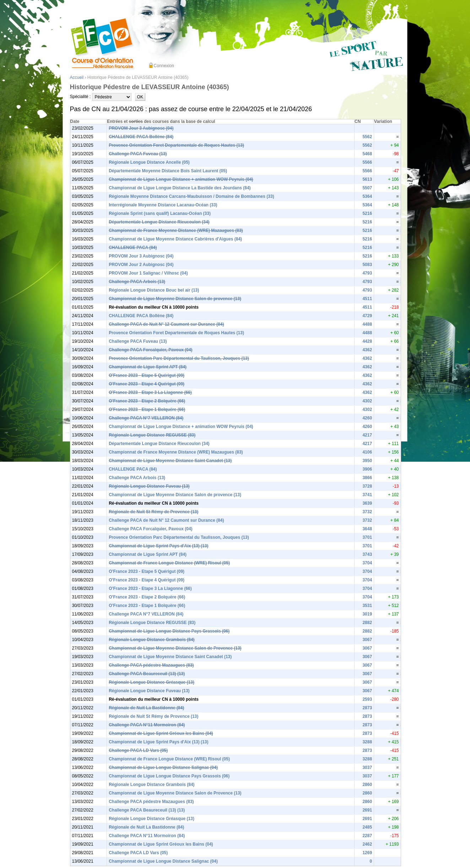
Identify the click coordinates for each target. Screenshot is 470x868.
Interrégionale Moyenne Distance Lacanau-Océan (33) (163, 205)
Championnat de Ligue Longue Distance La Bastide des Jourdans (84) (180, 188)
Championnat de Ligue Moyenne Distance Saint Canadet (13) (170, 461)
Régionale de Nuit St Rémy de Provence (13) (153, 512)
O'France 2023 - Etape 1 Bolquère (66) (147, 409)
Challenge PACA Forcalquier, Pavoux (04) (150, 350)
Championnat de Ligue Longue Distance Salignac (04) (163, 767)
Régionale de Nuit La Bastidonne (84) (146, 708)
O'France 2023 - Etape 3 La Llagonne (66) (150, 392)
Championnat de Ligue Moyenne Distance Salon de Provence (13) (175, 648)
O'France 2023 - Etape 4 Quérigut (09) (147, 384)
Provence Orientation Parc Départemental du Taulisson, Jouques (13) (179, 358)
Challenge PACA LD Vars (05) (138, 750)
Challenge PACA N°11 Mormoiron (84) (147, 725)
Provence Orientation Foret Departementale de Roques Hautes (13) (176, 145)
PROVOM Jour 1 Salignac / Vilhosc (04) (148, 273)
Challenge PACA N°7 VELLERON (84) (146, 418)
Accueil (77, 77)
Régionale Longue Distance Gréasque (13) (152, 682)
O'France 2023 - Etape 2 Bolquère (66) (147, 401)
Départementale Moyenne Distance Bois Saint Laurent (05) (168, 171)
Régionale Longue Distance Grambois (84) (152, 640)
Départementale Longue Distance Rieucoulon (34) (159, 222)
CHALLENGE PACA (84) (133, 248)
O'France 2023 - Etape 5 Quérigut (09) (147, 375)
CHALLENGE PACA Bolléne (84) (141, 137)
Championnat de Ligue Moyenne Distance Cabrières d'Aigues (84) (175, 239)
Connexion (164, 66)
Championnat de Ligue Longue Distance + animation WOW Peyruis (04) (181, 179)
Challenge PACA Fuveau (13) (138, 154)
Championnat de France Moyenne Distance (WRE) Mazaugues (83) (176, 230)
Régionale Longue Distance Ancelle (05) (149, 162)
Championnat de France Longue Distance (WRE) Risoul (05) (169, 563)
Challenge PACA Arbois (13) (137, 282)
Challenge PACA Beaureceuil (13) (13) (147, 674)
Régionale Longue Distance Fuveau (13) (149, 486)
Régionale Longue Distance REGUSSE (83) (152, 435)
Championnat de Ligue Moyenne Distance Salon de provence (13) (175, 299)
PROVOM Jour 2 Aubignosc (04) (141, 265)
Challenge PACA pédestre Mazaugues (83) (151, 665)
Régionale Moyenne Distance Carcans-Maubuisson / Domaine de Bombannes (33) (191, 196)
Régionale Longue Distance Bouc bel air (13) (154, 290)
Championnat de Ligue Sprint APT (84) (148, 367)
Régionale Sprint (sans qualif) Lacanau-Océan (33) (160, 213)
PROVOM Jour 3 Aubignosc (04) (141, 128)
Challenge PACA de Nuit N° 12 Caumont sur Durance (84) (166, 324)
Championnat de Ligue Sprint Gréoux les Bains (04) (161, 733)
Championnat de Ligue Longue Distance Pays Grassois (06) (169, 631)
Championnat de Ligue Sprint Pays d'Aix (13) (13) (158, 546)
